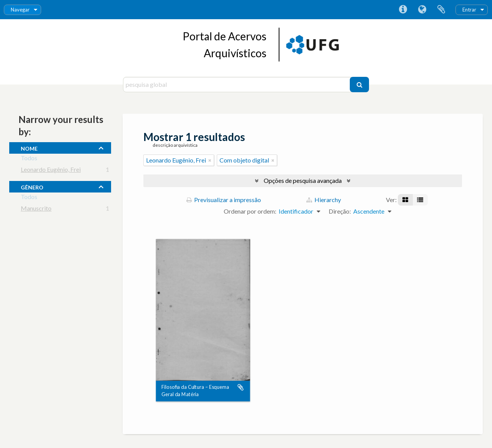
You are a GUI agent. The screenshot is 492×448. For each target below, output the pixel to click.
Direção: (340, 211)
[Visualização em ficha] (405, 200)
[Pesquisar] (359, 85)
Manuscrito (36, 210)
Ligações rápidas (403, 10)
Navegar (20, 10)
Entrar (469, 10)
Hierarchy (324, 200)
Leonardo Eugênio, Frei (51, 171)
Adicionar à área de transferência (241, 388)
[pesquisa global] (237, 85)
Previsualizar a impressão (224, 200)
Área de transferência (441, 10)
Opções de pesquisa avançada (303, 180)
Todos (29, 159)
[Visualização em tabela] (420, 200)
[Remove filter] (210, 160)
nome (29, 148)
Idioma (422, 10)
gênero (32, 186)
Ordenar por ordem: (250, 211)
